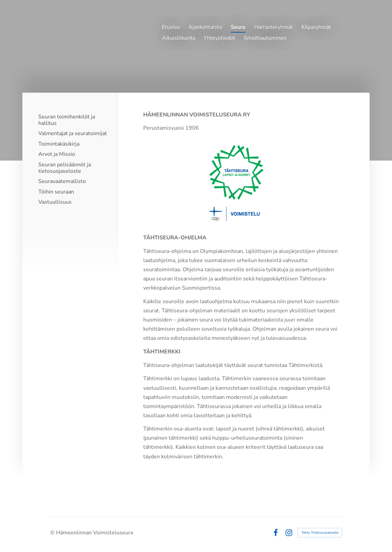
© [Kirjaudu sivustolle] (53, 533)
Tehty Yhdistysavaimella (320, 533)
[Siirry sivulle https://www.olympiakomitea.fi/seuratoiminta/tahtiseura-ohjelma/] (242, 183)
